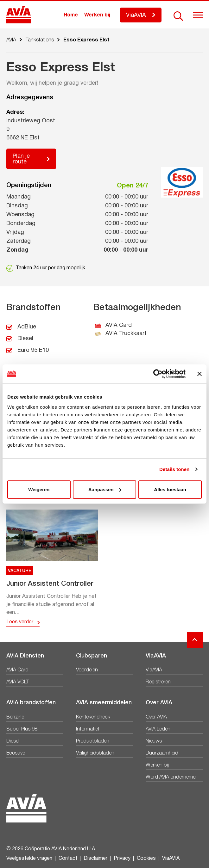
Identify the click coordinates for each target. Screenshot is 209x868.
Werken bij (97, 15)
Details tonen (174, 469)
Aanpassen (105, 489)
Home (71, 15)
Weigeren (39, 489)
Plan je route (21, 159)
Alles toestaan (170, 489)
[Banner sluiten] (199, 374)
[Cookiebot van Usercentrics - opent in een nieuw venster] (158, 374)
